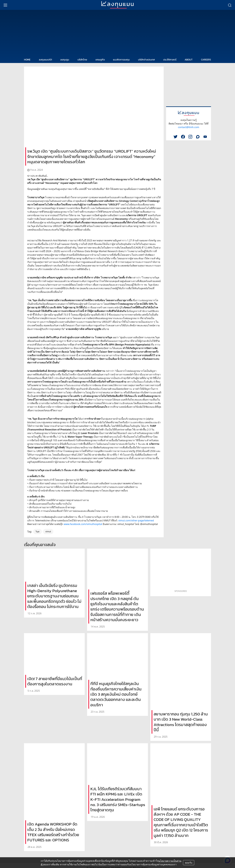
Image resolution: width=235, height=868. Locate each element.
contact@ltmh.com (188, 127)
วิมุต (37, 531)
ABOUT (189, 60)
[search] (230, 5)
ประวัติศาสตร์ (170, 60)
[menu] (5, 5)
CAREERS (206, 60)
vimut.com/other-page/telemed (136, 520)
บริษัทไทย (82, 60)
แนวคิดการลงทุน (121, 60)
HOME (27, 60)
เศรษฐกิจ (100, 60)
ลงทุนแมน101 (45, 60)
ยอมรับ (189, 863)
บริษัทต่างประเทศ (146, 60)
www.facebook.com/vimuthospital (83, 524)
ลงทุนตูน (65, 60)
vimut (48, 531)
